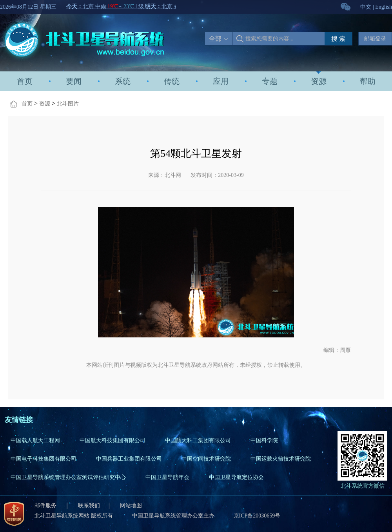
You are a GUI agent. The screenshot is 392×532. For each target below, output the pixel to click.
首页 (25, 81)
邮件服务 (46, 506)
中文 (366, 7)
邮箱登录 (375, 39)
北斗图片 (68, 104)
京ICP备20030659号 (257, 516)
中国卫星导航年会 (167, 477)
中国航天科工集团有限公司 (198, 440)
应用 (221, 81)
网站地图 (131, 506)
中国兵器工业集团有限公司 (129, 459)
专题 (270, 81)
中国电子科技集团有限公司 (44, 459)
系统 (123, 81)
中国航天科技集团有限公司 (113, 440)
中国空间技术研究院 (206, 459)
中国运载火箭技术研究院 (281, 459)
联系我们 (89, 506)
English (384, 7)
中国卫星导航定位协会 (236, 477)
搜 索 (338, 39)
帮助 (368, 81)
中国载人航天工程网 (35, 440)
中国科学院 (264, 440)
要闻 (74, 81)
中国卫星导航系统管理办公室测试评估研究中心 (68, 477)
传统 (172, 81)
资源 (319, 81)
